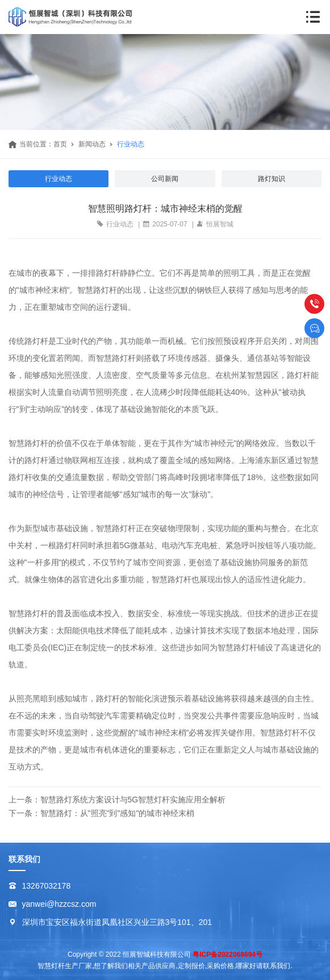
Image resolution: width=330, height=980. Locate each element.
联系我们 (24, 859)
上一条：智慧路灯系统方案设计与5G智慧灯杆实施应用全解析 (117, 800)
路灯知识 (271, 179)
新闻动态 (92, 144)
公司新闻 (165, 179)
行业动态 (131, 144)
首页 (60, 144)
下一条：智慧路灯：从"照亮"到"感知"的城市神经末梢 (102, 813)
